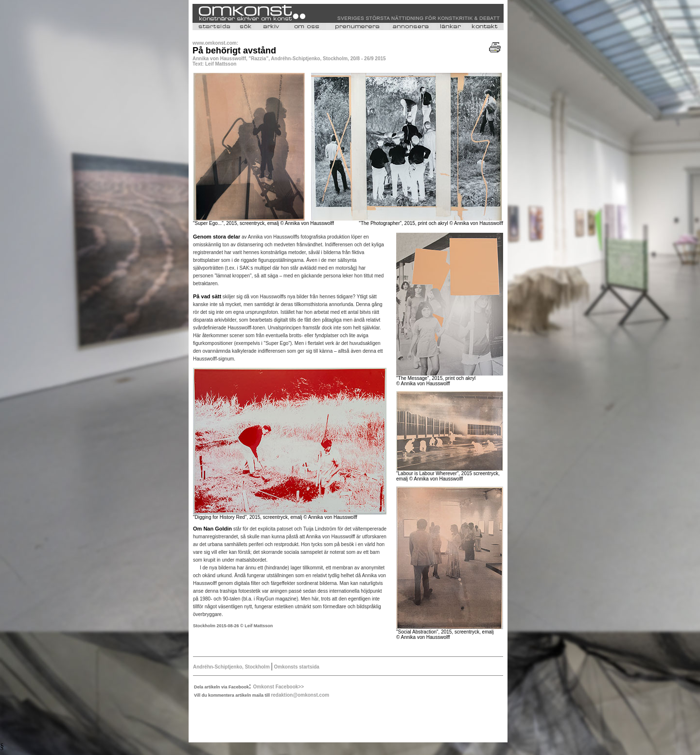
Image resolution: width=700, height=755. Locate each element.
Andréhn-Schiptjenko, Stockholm (232, 667)
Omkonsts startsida (296, 667)
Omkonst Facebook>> (279, 687)
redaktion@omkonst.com (300, 695)
